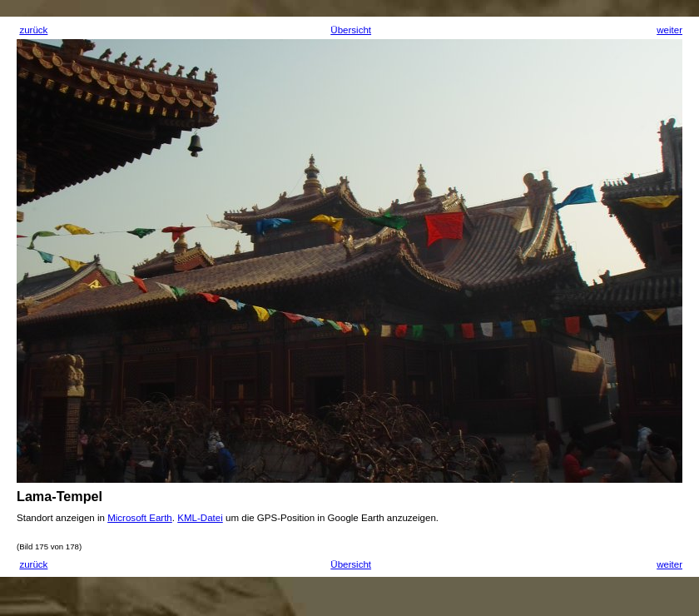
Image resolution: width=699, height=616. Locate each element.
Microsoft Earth (140, 518)
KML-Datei (200, 518)
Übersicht (351, 30)
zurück (33, 30)
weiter (669, 30)
